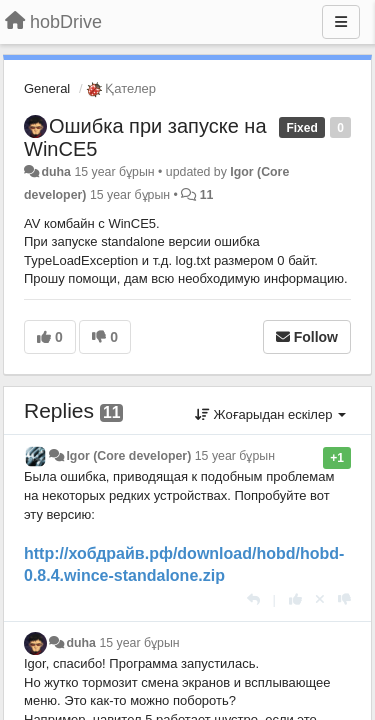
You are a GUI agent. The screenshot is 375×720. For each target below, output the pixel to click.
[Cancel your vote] (320, 599)
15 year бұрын (235, 456)
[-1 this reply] (344, 599)
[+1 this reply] (295, 599)
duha (56, 172)
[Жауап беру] (253, 599)
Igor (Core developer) (128, 456)
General (47, 88)
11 (207, 195)
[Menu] (341, 22)
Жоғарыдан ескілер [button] (270, 414)
